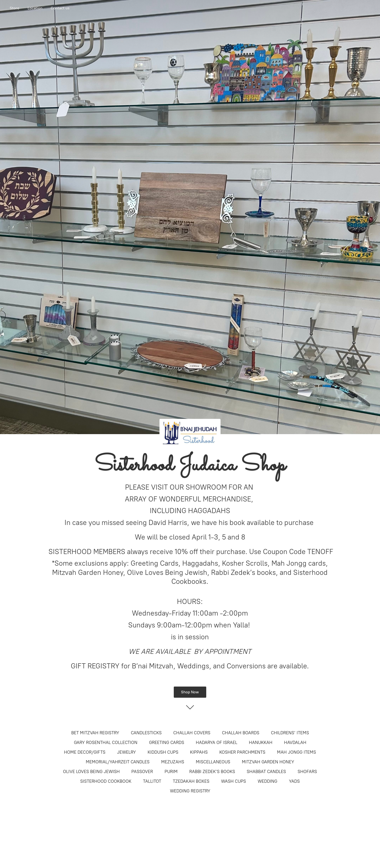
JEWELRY (127, 752)
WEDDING (267, 781)
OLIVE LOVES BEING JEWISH (91, 772)
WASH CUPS (234, 781)
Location (35, 8)
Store (15, 8)
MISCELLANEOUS (213, 762)
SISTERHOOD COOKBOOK (106, 781)
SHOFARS (307, 772)
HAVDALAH (295, 743)
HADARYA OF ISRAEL (217, 743)
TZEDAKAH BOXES (191, 781)
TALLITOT (152, 781)
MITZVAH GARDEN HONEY (268, 762)
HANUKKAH (261, 743)
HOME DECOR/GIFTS (85, 752)
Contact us (60, 8)
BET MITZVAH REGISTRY (95, 733)
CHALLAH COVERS (192, 733)
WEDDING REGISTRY (190, 791)
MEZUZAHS (173, 762)
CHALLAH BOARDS (241, 733)
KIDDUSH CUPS (163, 752)
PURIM (171, 772)
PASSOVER (142, 772)
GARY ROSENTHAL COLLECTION (106, 743)
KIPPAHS (199, 752)
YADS (294, 781)
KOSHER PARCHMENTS (242, 752)
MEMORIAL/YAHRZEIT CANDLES (118, 762)
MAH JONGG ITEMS (297, 752)
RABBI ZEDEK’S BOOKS (212, 772)
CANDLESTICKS (146, 733)
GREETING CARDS (167, 743)
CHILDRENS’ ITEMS (290, 733)
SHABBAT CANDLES (266, 772)
